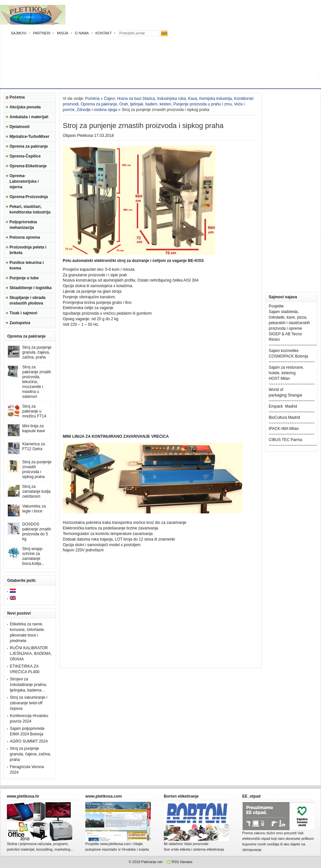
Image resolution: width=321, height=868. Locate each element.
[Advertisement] (218, 46)
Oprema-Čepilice (25, 156)
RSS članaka (182, 862)
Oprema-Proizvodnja (29, 197)
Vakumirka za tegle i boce (34, 509)
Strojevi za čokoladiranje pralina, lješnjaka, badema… (28, 685)
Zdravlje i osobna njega (97, 110)
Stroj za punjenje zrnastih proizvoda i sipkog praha (37, 469)
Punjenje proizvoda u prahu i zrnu (203, 104)
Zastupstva (20, 323)
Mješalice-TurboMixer (29, 137)
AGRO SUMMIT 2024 (29, 741)
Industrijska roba (172, 99)
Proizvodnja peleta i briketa (28, 250)
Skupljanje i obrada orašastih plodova (27, 300)
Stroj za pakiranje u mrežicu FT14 (34, 411)
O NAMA (82, 33)
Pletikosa (85, 136)
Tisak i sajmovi (23, 313)
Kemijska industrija (215, 99)
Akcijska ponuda (25, 107)
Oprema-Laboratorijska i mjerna (24, 181)
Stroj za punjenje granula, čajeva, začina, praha (37, 352)
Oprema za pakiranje (29, 146)
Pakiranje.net (152, 862)
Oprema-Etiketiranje (28, 166)
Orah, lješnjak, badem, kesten (145, 104)
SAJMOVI (18, 33)
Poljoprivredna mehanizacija (23, 225)
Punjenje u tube (24, 278)
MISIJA (63, 33)
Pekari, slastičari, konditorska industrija (30, 209)
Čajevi (109, 99)
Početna (17, 97)
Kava (192, 99)
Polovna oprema (25, 237)
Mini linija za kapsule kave (34, 428)
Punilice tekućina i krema (27, 265)
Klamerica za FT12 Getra (34, 446)
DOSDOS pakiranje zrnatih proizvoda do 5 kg (37, 532)
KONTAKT (104, 33)
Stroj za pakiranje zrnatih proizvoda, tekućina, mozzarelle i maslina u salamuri (37, 382)
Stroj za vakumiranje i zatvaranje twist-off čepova (29, 703)
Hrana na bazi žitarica (136, 99)
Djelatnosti (19, 127)
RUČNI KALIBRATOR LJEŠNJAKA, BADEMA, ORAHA (31, 654)
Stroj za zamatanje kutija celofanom (36, 491)
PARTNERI (42, 33)
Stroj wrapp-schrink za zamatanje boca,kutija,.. (33, 556)
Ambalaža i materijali (29, 117)
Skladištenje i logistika (31, 288)
